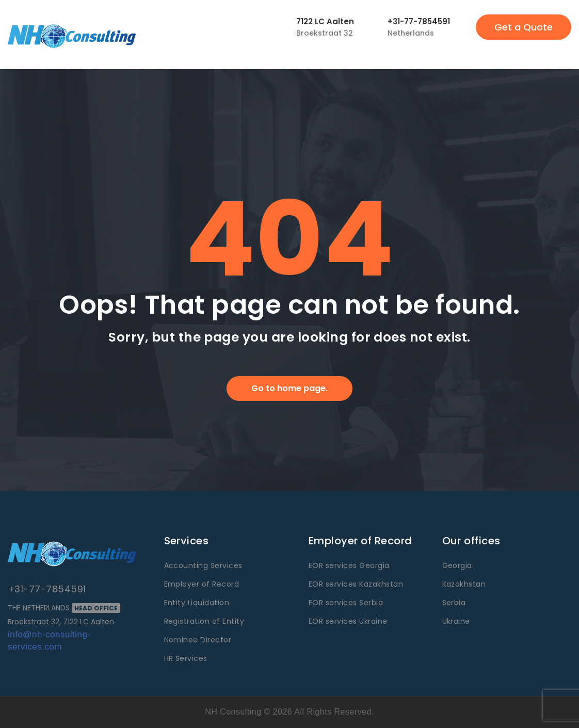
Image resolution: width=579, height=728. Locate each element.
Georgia (457, 565)
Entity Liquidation (197, 603)
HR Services (186, 658)
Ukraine (456, 621)
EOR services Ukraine (348, 621)
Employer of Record (202, 584)
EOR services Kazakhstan (356, 584)
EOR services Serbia (346, 603)
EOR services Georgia (349, 565)
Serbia (454, 603)
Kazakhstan (464, 584)
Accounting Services (203, 565)
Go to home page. (289, 388)
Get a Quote (524, 27)
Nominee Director (198, 640)
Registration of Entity (204, 621)
